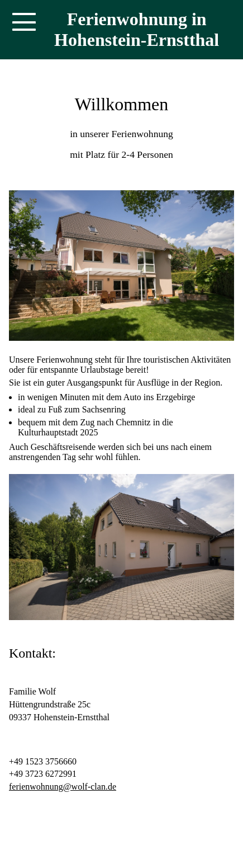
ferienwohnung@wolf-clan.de (63, 787)
